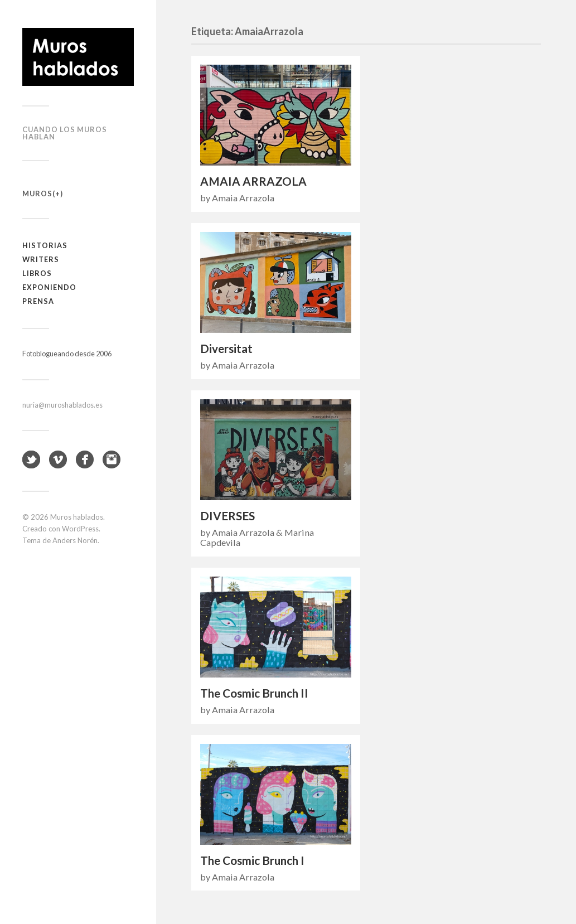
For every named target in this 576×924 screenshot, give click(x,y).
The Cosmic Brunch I (252, 860)
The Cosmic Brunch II (254, 693)
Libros (37, 273)
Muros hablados (77, 517)
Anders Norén (75, 540)
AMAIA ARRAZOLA (253, 181)
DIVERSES (228, 516)
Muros (37, 193)
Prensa (38, 301)
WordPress (80, 529)
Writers (41, 259)
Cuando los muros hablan (65, 133)
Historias (45, 245)
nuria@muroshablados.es (62, 405)
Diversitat (226, 349)
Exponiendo (49, 287)
